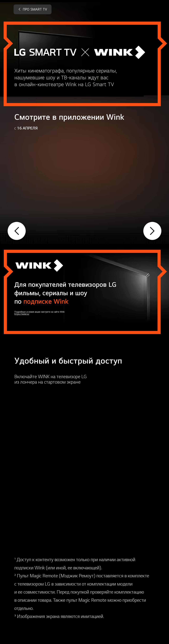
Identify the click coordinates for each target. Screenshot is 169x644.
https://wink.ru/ (22, 314)
